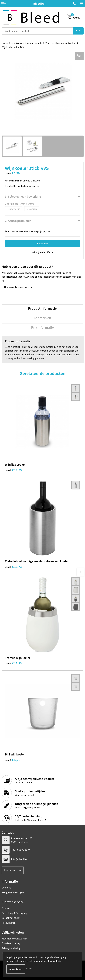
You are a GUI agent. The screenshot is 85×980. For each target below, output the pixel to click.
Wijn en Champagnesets (29, 43)
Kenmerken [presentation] (42, 318)
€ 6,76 (12, 760)
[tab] (42, 308)
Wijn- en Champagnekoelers (61, 43)
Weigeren (29, 968)
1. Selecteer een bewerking (23, 196)
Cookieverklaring (11, 943)
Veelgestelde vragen (13, 892)
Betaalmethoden (11, 918)
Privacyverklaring (11, 948)
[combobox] (37, 31)
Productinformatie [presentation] (42, 308)
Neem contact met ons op (18, 287)
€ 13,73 (13, 567)
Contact (6, 908)
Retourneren (9, 923)
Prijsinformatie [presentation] (42, 327)
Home (5, 43)
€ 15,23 (13, 663)
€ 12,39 (13, 470)
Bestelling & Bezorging (14, 913)
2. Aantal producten (18, 221)
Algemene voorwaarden (14, 939)
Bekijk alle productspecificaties (23, 186)
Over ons (6, 888)
